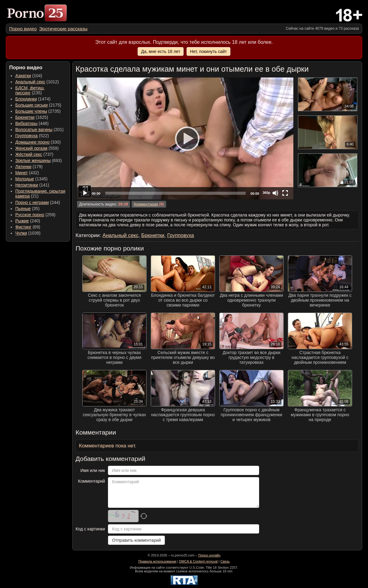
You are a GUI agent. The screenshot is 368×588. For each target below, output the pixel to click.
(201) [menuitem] (39, 130)
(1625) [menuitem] (32, 117)
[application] (185, 138)
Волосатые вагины (34, 130)
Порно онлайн (209, 555)
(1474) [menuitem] (33, 99)
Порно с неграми (32, 202)
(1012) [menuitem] (37, 82)
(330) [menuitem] (38, 142)
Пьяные (23, 209)
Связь (225, 561)
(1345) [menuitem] (31, 179)
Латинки (23, 167)
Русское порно (30, 215)
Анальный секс (30, 82)
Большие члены (31, 111)
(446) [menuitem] (32, 123)
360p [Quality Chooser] (266, 193)
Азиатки (23, 76)
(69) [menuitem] (28, 227)
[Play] (185, 138)
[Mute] (275, 193)
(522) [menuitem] (32, 136)
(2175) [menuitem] (38, 105)
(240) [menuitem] (28, 221)
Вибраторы (26, 123)
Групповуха (26, 136)
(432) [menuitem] (27, 173)
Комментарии (146, 204)
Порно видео (23, 29)
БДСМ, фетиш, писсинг (30, 90)
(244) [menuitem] (38, 202)
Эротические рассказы (63, 29)
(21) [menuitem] (40, 194)
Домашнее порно (32, 142)
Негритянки (27, 185)
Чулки (21, 233)
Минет (22, 173)
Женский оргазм (31, 148)
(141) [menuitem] (32, 185)
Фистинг (23, 227)
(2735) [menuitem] (38, 111)
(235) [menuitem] (30, 90)
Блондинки (26, 99)
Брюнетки (25, 117)
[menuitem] (23, 29)
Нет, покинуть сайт (208, 51)
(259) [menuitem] (35, 215)
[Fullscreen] (285, 193)
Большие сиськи (32, 105)
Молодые (25, 179)
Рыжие (22, 221)
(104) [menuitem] (29, 76)
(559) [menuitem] (37, 148)
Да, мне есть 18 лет (161, 51)
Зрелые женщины (33, 160)
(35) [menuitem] (27, 209)
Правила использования (157, 561)
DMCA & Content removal (199, 561)
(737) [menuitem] (34, 154)
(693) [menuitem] (39, 160)
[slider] (175, 193)
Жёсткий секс (29, 154)
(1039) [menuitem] (28, 233)
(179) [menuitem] (29, 167)
